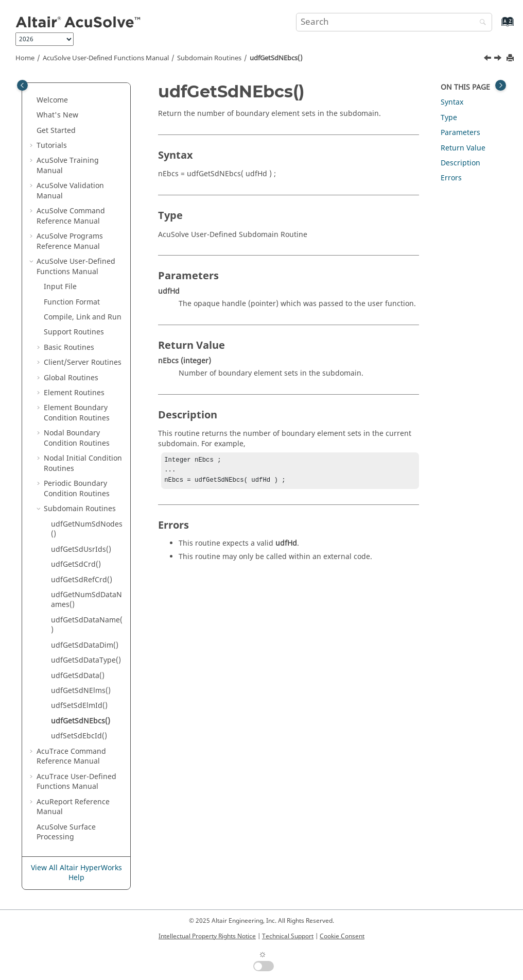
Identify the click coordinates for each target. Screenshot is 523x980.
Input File (60, 287)
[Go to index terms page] (496, 27)
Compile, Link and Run (83, 317)
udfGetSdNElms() (81, 691)
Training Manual (68, 166)
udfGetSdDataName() (87, 625)
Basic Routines (69, 348)
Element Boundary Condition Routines (77, 413)
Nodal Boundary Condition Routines (77, 438)
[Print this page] (511, 58)
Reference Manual (73, 807)
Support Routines (74, 332)
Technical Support (288, 936)
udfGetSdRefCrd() (82, 580)
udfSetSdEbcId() (79, 736)
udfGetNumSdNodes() (87, 529)
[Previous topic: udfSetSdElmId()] (489, 59)
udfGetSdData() (78, 676)
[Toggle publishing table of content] (22, 85)
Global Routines (71, 378)
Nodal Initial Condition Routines (83, 463)
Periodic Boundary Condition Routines (77, 489)
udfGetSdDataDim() (85, 645)
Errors (451, 178)
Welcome (52, 100)
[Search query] (394, 22)
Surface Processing (66, 832)
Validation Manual (70, 191)
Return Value (463, 148)
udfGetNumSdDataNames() (86, 600)
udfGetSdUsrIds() (81, 550)
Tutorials (52, 146)
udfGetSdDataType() (86, 660)
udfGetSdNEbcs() (276, 58)
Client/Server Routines (83, 362)
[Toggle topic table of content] (501, 85)
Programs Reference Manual (70, 241)
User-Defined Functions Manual (106, 58)
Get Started (56, 131)
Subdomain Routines (209, 58)
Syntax (452, 102)
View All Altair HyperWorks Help (76, 873)
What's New (57, 115)
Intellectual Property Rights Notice (207, 936)
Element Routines (74, 393)
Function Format (72, 302)
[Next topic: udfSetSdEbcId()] (499, 59)
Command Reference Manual (71, 216)
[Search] (480, 23)
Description (460, 163)
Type (449, 118)
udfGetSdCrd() (76, 564)
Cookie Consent (342, 936)
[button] (32, 100)
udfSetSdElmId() (79, 706)
